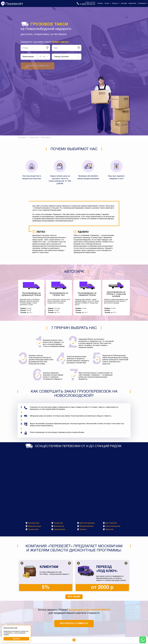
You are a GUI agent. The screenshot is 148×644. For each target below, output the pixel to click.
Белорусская (34, 523)
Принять (16, 639)
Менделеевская (86, 526)
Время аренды (28, 57)
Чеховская (58, 523)
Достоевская (111, 523)
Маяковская (59, 526)
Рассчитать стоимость (74, 624)
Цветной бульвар (87, 523)
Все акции (74, 597)
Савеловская (59, 529)
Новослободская (113, 526)
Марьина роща (34, 526)
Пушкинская (33, 529)
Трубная (83, 529)
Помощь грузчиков (61, 57)
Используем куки (10, 628)
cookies (6, 635)
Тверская (109, 529)
